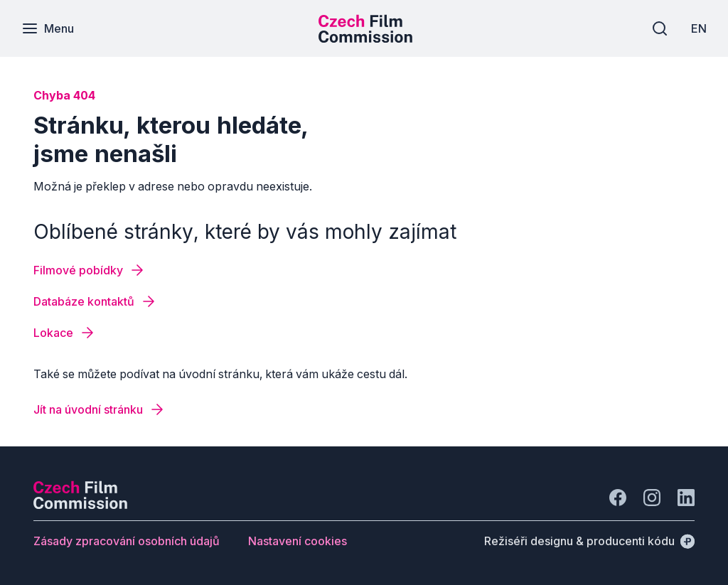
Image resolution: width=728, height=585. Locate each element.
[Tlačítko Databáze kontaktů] (95, 301)
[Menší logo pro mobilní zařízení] (365, 38)
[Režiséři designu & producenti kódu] (589, 541)
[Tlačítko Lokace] (65, 333)
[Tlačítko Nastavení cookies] (298, 541)
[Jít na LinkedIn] (686, 498)
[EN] (699, 28)
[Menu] (48, 28)
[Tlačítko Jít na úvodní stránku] (100, 409)
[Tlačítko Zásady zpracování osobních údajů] (127, 541)
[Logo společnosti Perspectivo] (80, 505)
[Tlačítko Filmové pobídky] (90, 270)
